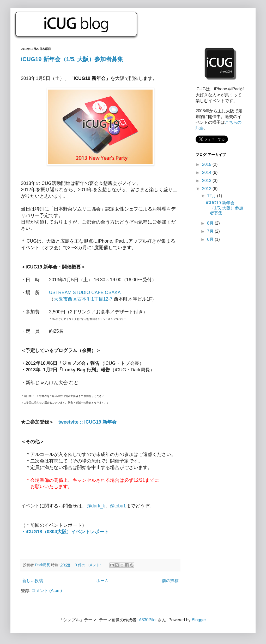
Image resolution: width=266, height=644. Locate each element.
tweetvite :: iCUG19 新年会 (87, 422)
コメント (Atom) (47, 591)
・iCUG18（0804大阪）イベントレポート (65, 532)
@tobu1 (118, 506)
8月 (211, 223)
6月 (211, 239)
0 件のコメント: (88, 565)
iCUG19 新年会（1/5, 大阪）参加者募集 (72, 59)
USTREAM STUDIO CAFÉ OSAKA (85, 292)
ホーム (102, 581)
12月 (212, 196)
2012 (207, 189)
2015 (207, 164)
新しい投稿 (33, 581)
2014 (207, 172)
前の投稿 (170, 581)
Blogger (199, 620)
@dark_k (96, 506)
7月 (211, 231)
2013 (207, 181)
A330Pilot (148, 620)
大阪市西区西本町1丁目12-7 (83, 299)
